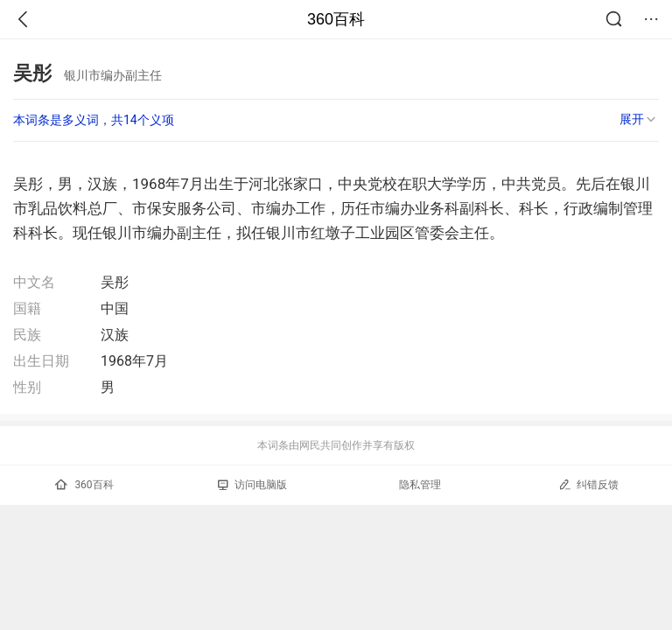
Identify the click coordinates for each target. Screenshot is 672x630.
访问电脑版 (252, 485)
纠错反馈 (588, 484)
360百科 (336, 19)
